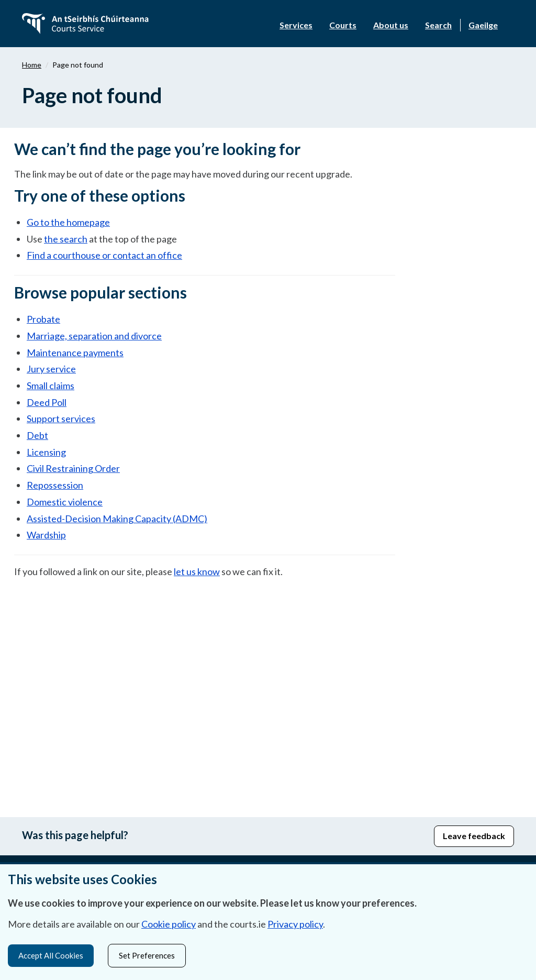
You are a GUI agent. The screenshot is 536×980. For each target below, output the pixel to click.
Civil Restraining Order (73, 468)
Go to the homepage (68, 222)
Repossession (55, 485)
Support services (61, 419)
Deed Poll (47, 402)
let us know (197, 571)
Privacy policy (295, 922)
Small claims (51, 386)
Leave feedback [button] (474, 836)
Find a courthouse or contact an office (104, 255)
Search (438, 25)
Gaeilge (483, 25)
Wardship (46, 535)
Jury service (51, 369)
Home (32, 65)
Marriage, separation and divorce (94, 336)
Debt (37, 435)
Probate (43, 319)
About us (391, 25)
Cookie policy (169, 922)
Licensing (46, 452)
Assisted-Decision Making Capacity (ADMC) (117, 519)
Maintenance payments (75, 353)
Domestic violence (65, 502)
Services (296, 25)
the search (66, 239)
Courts (343, 25)
